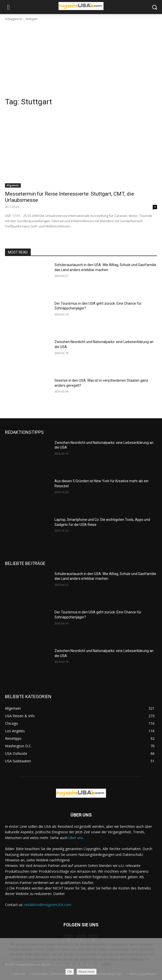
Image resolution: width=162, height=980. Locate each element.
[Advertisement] (81, 59)
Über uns (76, 838)
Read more (86, 972)
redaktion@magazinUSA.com (48, 905)
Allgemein (13, 185)
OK (70, 972)
